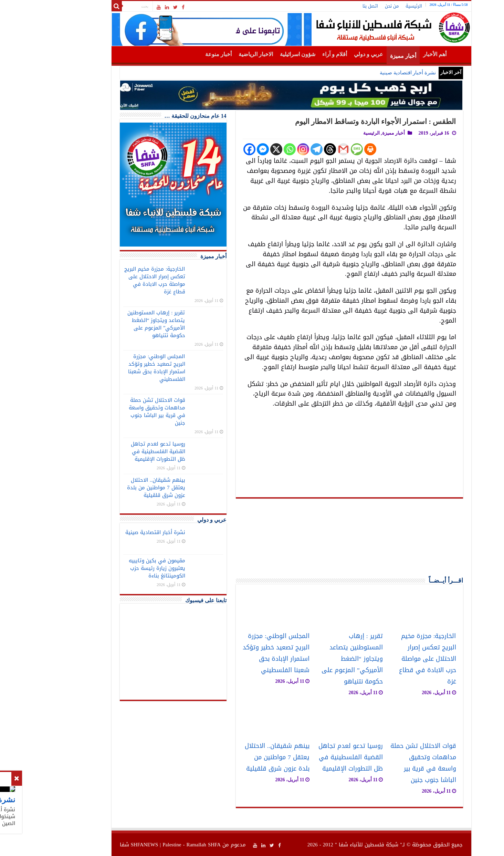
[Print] (331, 149)
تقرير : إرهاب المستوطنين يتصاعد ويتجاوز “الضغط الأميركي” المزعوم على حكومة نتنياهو (313, 659)
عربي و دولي (329, 54)
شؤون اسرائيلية (258, 54)
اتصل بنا (331, 6)
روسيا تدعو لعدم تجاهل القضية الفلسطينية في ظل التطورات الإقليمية (311, 757)
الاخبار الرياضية (217, 54)
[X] (237, 149)
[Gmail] (304, 149)
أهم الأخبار (396, 54)
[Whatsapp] (250, 149)
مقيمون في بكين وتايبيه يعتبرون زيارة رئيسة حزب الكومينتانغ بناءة (118, 568)
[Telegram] (277, 149)
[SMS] (318, 149)
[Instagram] (264, 149)
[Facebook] (210, 149)
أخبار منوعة (179, 54)
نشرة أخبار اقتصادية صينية (369, 73)
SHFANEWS (105, 845)
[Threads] (291, 149)
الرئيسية (375, 6)
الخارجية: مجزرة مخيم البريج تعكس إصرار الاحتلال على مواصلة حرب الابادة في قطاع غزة (388, 659)
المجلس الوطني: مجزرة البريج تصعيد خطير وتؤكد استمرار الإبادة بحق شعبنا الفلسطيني (237, 653)
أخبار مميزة (364, 56)
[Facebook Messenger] (224, 149)
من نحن (353, 6)
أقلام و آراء (295, 54)
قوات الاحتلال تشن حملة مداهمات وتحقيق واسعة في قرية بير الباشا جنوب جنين (384, 763)
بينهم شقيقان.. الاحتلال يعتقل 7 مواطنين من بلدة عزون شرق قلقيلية (238, 757)
